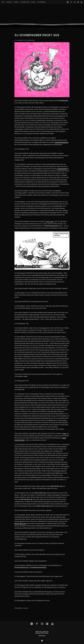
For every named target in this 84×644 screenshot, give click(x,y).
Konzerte (16, 2)
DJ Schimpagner (41, 2)
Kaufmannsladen (25, 2)
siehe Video (50, 221)
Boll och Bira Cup (20, 524)
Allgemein (25, 608)
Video (64, 433)
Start (3, 2)
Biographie (9, 2)
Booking (33, 2)
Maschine (32, 40)
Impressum (42, 636)
